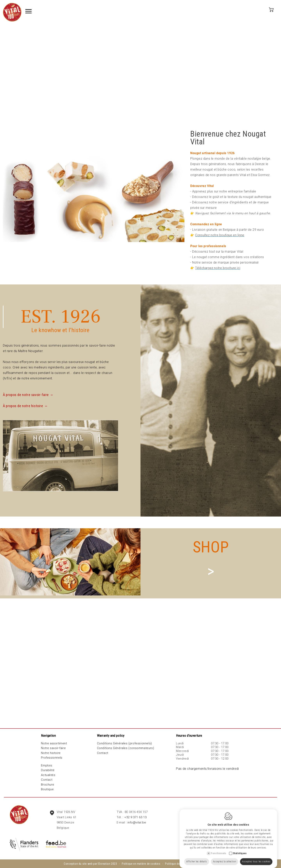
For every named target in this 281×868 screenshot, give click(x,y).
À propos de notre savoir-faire (26, 395)
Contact (47, 780)
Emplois (47, 765)
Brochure (48, 785)
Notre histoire (51, 753)
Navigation (48, 736)
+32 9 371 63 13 (135, 817)
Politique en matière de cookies (141, 864)
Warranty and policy (111, 736)
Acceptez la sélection (225, 858)
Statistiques (240, 849)
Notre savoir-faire (53, 748)
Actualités (48, 775)
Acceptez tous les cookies (256, 858)
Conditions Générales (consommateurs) (126, 748)
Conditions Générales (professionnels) (124, 743)
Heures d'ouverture (189, 736)
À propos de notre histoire (23, 406)
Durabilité (48, 770)
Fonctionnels (218, 849)
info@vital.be (137, 822)
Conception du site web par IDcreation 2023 (90, 864)
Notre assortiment (54, 743)
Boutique (47, 789)
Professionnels (52, 758)
